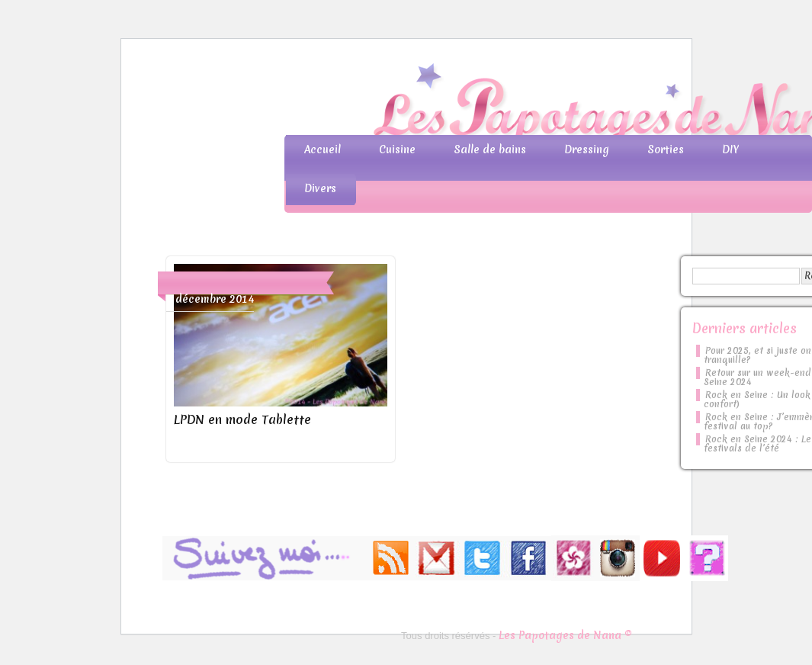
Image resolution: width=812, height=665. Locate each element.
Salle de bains (490, 149)
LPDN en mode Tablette (242, 419)
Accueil (323, 149)
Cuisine (397, 149)
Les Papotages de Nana (507, 103)
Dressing (587, 149)
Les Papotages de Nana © (565, 635)
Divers (320, 188)
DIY (730, 149)
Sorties (666, 149)
